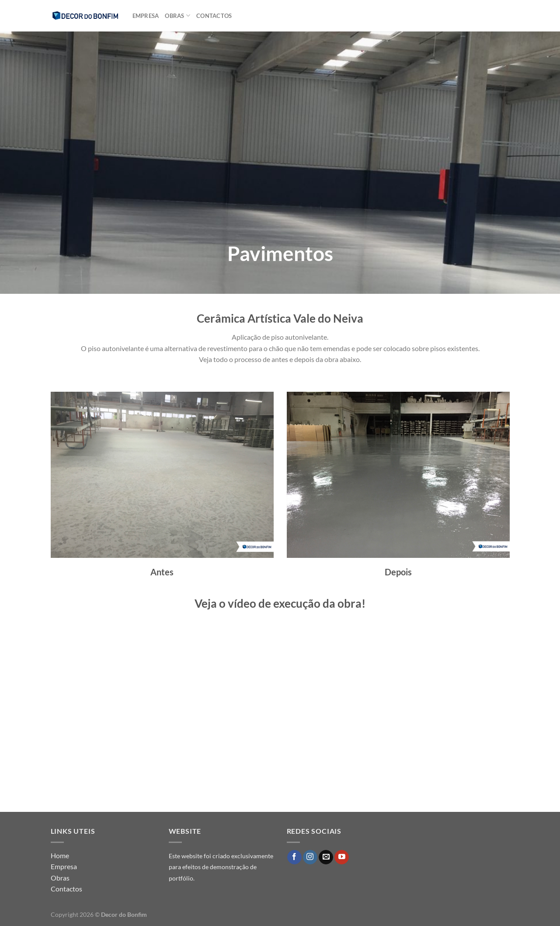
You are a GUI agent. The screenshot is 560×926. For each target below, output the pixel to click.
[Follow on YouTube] (342, 857)
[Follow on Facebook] (294, 857)
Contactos (214, 16)
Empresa (146, 16)
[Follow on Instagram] (310, 857)
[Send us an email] (326, 857)
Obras (177, 16)
